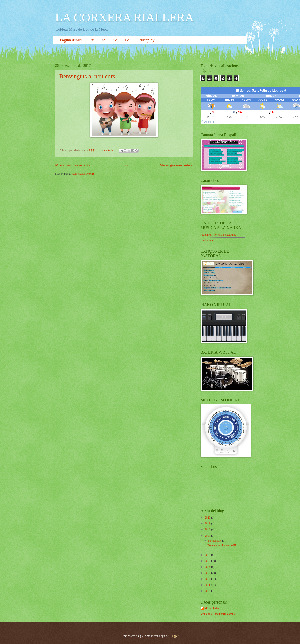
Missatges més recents (73, 165)
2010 (208, 591)
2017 (208, 536)
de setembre (215, 541)
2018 (208, 530)
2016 (208, 555)
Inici (125, 165)
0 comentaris (106, 150)
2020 (208, 518)
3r (92, 40)
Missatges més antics (176, 165)
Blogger (174, 636)
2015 (208, 561)
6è (127, 40)
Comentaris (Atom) (83, 174)
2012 (208, 579)
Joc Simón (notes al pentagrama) (219, 235)
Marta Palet (212, 608)
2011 (208, 585)
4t (103, 40)
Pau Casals (207, 240)
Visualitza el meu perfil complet (218, 614)
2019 (208, 523)
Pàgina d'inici (71, 40)
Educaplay (146, 40)
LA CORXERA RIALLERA (125, 17)
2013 (208, 573)
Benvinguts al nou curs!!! (90, 76)
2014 (208, 567)
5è (115, 40)
